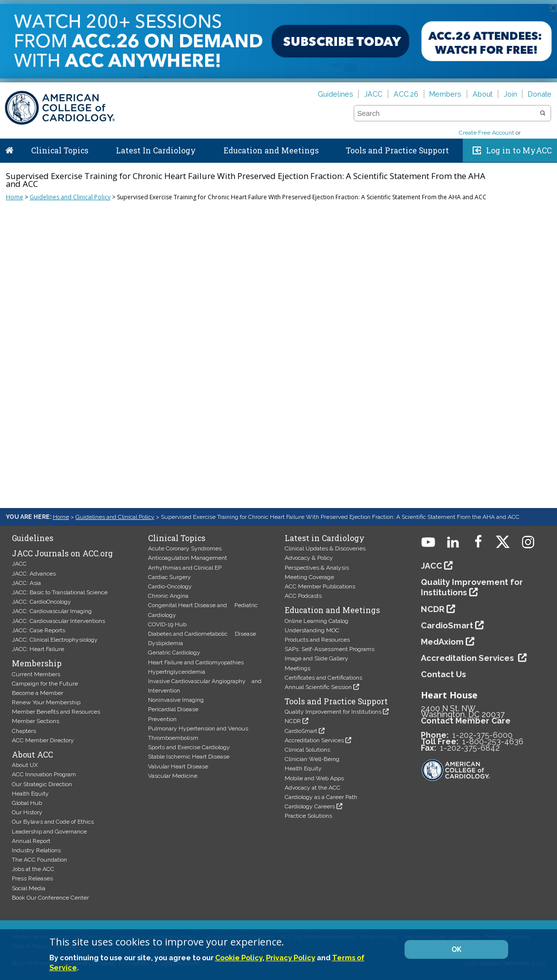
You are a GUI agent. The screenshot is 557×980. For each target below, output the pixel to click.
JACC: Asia (26, 583)
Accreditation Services (314, 740)
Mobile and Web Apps (314, 778)
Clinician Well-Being (312, 759)
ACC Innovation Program (44, 774)
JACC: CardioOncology (41, 602)
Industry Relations (36, 850)
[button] (543, 113)
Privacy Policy (291, 958)
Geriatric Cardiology (174, 653)
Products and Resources (317, 640)
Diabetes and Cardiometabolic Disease (202, 634)
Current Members (36, 674)
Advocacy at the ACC (313, 788)
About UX (25, 765)
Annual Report (31, 841)
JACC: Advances (34, 574)
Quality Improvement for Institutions (333, 712)
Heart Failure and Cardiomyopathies (196, 662)
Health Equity (30, 794)
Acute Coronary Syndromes (185, 548)
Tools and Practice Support (397, 150)
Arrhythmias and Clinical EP (185, 568)
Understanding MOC (312, 630)
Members (445, 94)
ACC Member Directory (43, 740)
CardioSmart (301, 731)
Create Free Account (486, 133)
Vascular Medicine (173, 776)
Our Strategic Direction (42, 784)
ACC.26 (406, 94)
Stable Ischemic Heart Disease (189, 757)
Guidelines (335, 94)
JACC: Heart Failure (38, 649)
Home (9, 148)
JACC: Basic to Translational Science (60, 592)
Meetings (297, 668)
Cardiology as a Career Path (321, 797)
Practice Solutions (308, 816)
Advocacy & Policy (309, 558)
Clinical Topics (60, 150)
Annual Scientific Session (318, 687)
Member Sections (36, 721)
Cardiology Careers (310, 806)
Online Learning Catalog (316, 621)
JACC (373, 94)
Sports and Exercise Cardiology (189, 747)
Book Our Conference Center (50, 898)
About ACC (32, 755)
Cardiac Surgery (169, 577)
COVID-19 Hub (167, 624)
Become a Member (37, 693)
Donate (540, 94)
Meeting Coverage (309, 577)
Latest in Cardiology (325, 538)
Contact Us (444, 674)
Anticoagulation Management (187, 558)
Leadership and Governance (49, 832)
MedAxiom (442, 642)
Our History (27, 812)
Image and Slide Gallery (316, 658)
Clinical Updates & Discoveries (325, 548)
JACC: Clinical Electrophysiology (55, 640)
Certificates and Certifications (323, 678)
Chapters (24, 731)
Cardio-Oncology (170, 586)
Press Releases (32, 878)
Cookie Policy (239, 958)
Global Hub (27, 803)
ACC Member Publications (320, 586)
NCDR (293, 721)
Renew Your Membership (46, 702)
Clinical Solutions (307, 750)
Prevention (162, 719)
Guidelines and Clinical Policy (70, 197)
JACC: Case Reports (38, 630)
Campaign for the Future (45, 684)
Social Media (29, 888)
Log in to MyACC (519, 150)
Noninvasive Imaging (176, 700)
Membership (37, 663)
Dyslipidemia (166, 643)
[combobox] (446, 113)
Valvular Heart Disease (178, 766)
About (483, 94)
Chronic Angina (168, 596)
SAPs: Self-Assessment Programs (330, 649)
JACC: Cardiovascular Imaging (52, 611)
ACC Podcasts (303, 596)
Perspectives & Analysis (317, 568)
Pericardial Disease (173, 709)
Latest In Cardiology (156, 150)
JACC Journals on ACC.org (62, 553)
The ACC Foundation (39, 860)
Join (510, 94)
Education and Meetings (271, 150)
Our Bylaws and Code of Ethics (53, 822)
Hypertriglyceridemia (177, 672)
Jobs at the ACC (33, 869)
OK (456, 949)
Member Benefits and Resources (56, 712)
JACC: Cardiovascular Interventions (58, 621)
